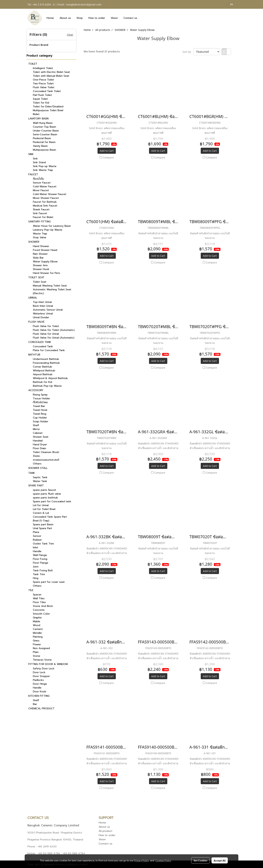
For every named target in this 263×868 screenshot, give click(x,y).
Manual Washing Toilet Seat (50, 286)
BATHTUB (34, 355)
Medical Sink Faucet (45, 206)
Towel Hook (40, 410)
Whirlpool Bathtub (44, 371)
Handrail (38, 441)
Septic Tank (40, 477)
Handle (37, 551)
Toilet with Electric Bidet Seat (51, 72)
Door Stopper (41, 676)
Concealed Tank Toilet (47, 91)
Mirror (36, 429)
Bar (35, 704)
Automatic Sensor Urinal (48, 310)
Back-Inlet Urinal (43, 306)
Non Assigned (41, 648)
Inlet (36, 547)
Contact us (130, 18)
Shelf (36, 425)
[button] (143, 18)
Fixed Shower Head (45, 250)
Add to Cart (107, 151)
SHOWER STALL (38, 468)
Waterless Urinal (43, 314)
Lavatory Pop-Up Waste (48, 230)
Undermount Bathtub (46, 359)
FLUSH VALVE (36, 322)
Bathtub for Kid (42, 382)
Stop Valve (40, 237)
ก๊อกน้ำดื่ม (38, 179)
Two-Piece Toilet (43, 84)
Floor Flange (41, 563)
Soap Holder (41, 421)
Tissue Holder (41, 398)
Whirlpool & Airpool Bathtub (50, 378)
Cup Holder (40, 418)
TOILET (33, 64)
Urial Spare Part (42, 528)
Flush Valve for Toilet (46, 326)
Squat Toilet (40, 99)
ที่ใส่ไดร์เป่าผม (40, 402)
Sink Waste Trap (43, 170)
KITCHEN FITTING (39, 696)
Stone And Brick (43, 606)
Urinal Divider (41, 317)
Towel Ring (40, 414)
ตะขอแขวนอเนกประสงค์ (46, 460)
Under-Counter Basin (46, 131)
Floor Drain (39, 448)
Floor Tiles (39, 602)
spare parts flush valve (47, 494)
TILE (31, 590)
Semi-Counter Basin (45, 134)
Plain (36, 652)
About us (65, 18)
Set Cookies (200, 860)
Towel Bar (39, 406)
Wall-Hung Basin (43, 123)
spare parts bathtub (45, 498)
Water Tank (40, 481)
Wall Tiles (39, 598)
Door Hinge (40, 684)
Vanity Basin (40, 146)
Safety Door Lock (44, 669)
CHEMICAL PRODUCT (41, 709)
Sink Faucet (40, 213)
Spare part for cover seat (49, 582)
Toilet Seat (40, 282)
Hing (36, 578)
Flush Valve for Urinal (46, 334)
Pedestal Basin (42, 138)
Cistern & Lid (41, 513)
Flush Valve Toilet (44, 87)
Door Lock (39, 672)
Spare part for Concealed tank (52, 501)
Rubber (37, 540)
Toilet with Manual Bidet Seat (51, 76)
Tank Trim (39, 574)
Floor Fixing (40, 559)
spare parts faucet (44, 490)
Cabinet (38, 433)
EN (230, 4)
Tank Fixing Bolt (43, 570)
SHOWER (34, 242)
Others (37, 464)
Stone (37, 656)
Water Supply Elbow (45, 262)
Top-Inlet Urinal (42, 302)
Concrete (39, 610)
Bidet (36, 114)
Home (50, 18)
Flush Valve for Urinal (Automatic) (54, 338)
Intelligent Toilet (43, 68)
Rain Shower (40, 254)
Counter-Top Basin (44, 127)
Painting (38, 637)
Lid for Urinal (41, 505)
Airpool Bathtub (43, 374)
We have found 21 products (102, 51)
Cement (38, 629)
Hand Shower (41, 246)
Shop (80, 18)
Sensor (37, 536)
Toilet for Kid (41, 103)
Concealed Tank (43, 346)
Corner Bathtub (42, 367)
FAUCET (33, 174)
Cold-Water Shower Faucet (50, 194)
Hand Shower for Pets (46, 273)
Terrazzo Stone (42, 660)
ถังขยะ (37, 456)
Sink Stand (39, 162)
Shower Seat (41, 437)
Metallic (38, 633)
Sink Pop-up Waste (45, 166)
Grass (36, 641)
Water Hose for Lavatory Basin (52, 226)
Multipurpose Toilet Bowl (48, 110)
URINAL (33, 298)
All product (105, 831)
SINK (31, 154)
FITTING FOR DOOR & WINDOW (48, 664)
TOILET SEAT (36, 277)
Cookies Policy (163, 860)
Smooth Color (41, 614)
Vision (114, 18)
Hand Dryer (40, 444)
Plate (36, 532)
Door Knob (40, 692)
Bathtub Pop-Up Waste (47, 386)
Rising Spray (40, 395)
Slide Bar (38, 258)
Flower (37, 644)
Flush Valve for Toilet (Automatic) (54, 330)
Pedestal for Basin (44, 142)
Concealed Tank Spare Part (50, 517)
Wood (37, 625)
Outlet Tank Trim (43, 544)
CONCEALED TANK (40, 342)
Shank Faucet (41, 210)
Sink (35, 159)
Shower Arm (40, 265)
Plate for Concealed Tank (49, 350)
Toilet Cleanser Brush (46, 452)
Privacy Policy (142, 860)
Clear (70, 35)
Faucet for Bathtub (45, 202)
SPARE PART (36, 486)
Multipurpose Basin (44, 150)
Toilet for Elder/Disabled (48, 107)
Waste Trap (40, 234)
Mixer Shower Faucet (46, 198)
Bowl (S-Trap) (41, 521)
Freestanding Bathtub (46, 363)
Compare (108, 157)
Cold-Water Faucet (45, 187)
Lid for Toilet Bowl (44, 509)
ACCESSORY (36, 390)
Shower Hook (41, 269)
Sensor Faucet (42, 183)
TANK (32, 473)
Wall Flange (40, 555)
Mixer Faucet (41, 190)
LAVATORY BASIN (38, 119)
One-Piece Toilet (43, 80)
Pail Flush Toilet (42, 95)
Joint (36, 567)
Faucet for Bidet (43, 217)
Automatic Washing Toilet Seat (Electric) (52, 291)
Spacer (37, 595)
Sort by (188, 52)
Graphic (37, 618)
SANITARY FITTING (39, 222)
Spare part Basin (43, 524)
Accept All (220, 860)
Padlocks (38, 680)
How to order (97, 18)
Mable (37, 621)
